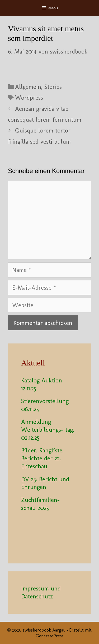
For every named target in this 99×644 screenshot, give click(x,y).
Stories (53, 87)
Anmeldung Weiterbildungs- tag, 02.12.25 (48, 430)
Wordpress (29, 98)
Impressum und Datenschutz (41, 592)
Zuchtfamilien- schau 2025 (43, 504)
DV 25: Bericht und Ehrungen (45, 483)
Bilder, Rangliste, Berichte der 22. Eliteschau (42, 458)
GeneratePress (50, 636)
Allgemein (28, 87)
